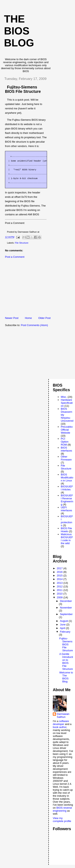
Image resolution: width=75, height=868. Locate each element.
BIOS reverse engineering (62, 809)
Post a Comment (15, 257)
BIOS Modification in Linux (67, 478)
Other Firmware (66, 458)
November (66, 608)
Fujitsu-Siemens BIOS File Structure (66, 644)
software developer (61, 723)
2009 (60, 597)
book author (60, 727)
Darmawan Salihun (63, 715)
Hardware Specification (67, 403)
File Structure (22, 243)
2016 (60, 572)
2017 (60, 568)
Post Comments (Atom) (34, 325)
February (65, 632)
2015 (60, 576)
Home (28, 318)
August (64, 621)
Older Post (44, 318)
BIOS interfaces (66, 449)
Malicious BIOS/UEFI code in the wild (67, 539)
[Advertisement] (31, 288)
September (66, 614)
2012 (60, 586)
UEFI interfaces (66, 509)
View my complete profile (62, 820)
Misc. (64, 397)
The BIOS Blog (19, 31)
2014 (60, 579)
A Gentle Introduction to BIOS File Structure (66, 661)
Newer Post (12, 318)
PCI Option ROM (65, 442)
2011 (60, 590)
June (63, 625)
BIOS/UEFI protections (67, 521)
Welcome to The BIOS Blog (66, 677)
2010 (60, 594)
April (63, 628)
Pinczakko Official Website (67, 430)
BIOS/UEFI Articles (67, 488)
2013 (60, 583)
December (66, 601)
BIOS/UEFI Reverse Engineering (67, 500)
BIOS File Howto (66, 530)
